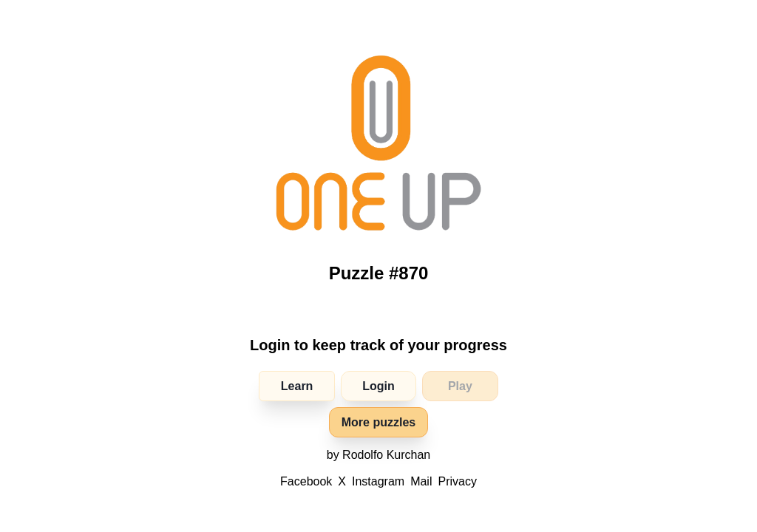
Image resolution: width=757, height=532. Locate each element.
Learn (297, 386)
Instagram (378, 481)
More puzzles (378, 422)
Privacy (457, 481)
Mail (421, 481)
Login (378, 386)
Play (460, 386)
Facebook (306, 481)
